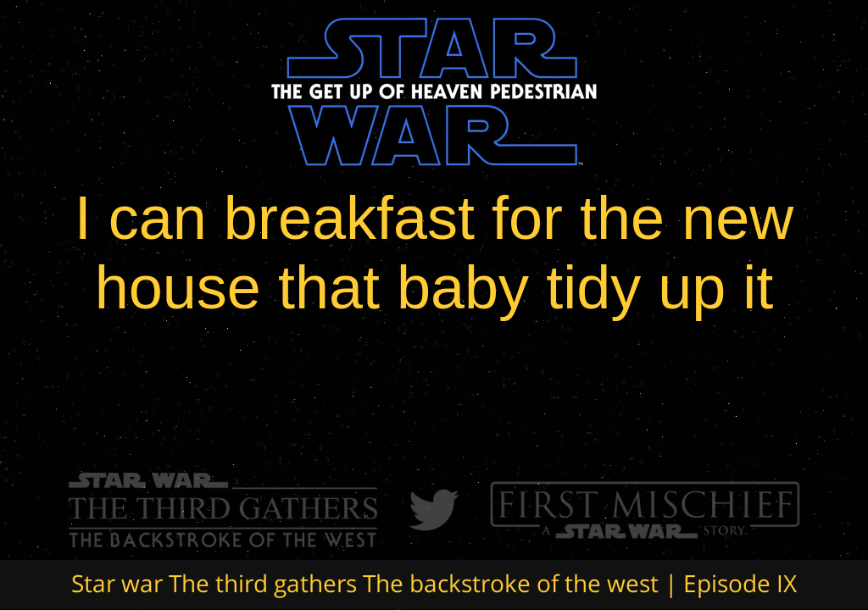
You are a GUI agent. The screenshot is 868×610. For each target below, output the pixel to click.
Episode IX (740, 583)
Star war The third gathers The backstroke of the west (365, 583)
